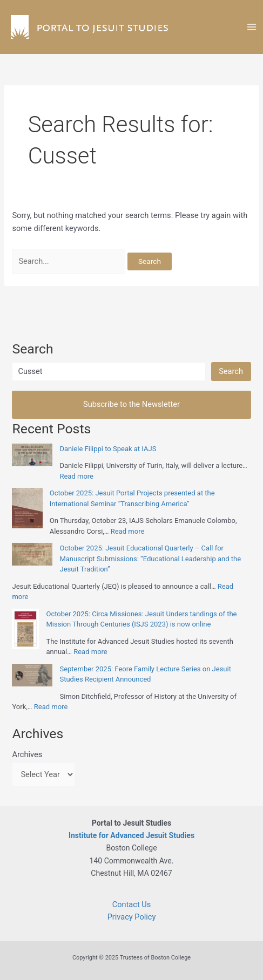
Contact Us (132, 904)
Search (231, 371)
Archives (27, 754)
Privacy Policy (132, 917)
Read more (76, 476)
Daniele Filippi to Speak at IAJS (108, 449)
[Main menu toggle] (252, 27)
